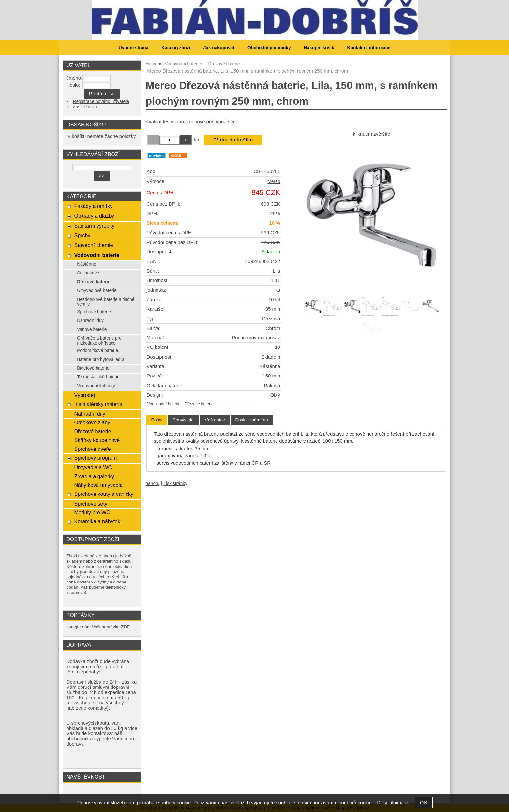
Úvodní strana (134, 48)
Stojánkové (88, 273)
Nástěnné (87, 264)
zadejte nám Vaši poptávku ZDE (98, 627)
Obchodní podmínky (269, 48)
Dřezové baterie (199, 404)
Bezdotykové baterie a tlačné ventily (106, 302)
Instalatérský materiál (99, 404)
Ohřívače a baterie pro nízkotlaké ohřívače (99, 341)
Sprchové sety (90, 504)
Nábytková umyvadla (98, 485)
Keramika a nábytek (97, 521)
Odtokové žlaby (92, 422)
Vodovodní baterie (164, 404)
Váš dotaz (215, 420)
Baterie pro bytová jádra (101, 359)
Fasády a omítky (93, 206)
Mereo (274, 181)
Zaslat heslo (85, 107)
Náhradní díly (90, 321)
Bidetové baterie (93, 368)
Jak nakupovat (219, 48)
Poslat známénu (251, 420)
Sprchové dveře (92, 449)
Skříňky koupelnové (97, 440)
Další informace (392, 803)
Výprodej (84, 395)
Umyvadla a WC (93, 467)
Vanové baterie (92, 329)
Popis (157, 420)
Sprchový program (95, 458)
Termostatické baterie (98, 377)
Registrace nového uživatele (101, 102)
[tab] (157, 420)
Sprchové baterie (94, 312)
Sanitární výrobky (94, 226)
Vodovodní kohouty (96, 386)
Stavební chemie (93, 245)
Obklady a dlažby (94, 216)
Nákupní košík (319, 48)
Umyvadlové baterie (97, 291)
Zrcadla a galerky (94, 476)
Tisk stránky (175, 484)
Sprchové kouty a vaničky (104, 494)
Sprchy (82, 235)
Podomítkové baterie (97, 351)
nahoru (153, 484)
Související (184, 420)
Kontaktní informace (369, 48)
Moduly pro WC (92, 512)
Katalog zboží (176, 48)
